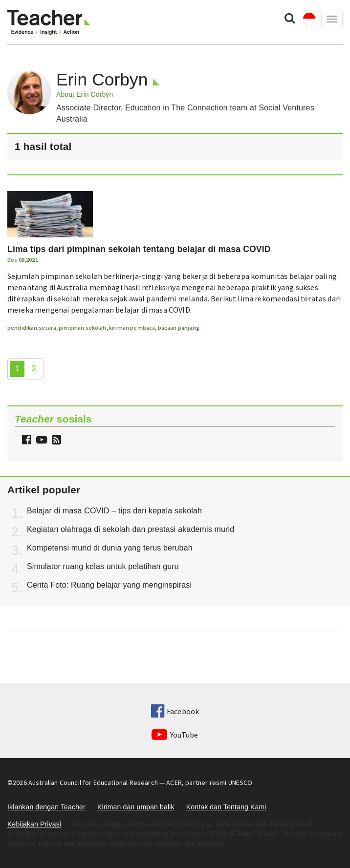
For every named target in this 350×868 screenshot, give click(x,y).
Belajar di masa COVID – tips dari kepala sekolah (114, 511)
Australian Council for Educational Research (93, 783)
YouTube (175, 735)
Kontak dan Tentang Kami (226, 807)
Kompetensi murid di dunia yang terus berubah (110, 548)
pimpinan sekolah (83, 328)
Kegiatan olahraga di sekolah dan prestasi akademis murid (131, 529)
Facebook (175, 711)
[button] (55, 441)
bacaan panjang (179, 328)
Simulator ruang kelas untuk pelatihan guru (103, 566)
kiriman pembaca (132, 328)
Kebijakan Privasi (34, 824)
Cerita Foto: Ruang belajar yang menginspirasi (109, 585)
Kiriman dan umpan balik (136, 807)
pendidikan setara (32, 328)
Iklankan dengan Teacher (46, 807)
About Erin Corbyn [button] (85, 94)
